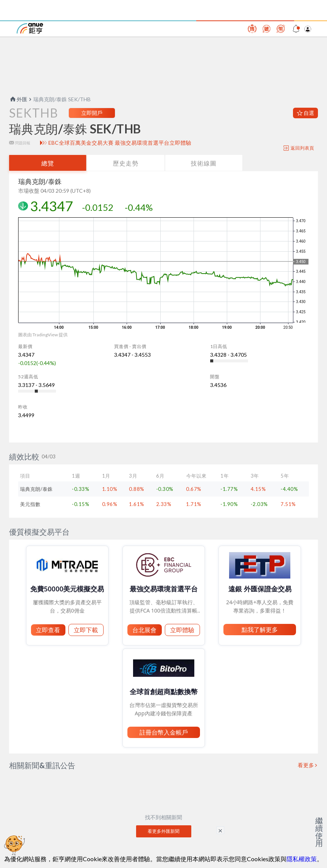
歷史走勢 (126, 163)
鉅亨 (30, 28)
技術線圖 (204, 163)
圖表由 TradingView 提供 (43, 335)
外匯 (18, 99)
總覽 (48, 163)
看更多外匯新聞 (164, 831)
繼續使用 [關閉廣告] (319, 832)
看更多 (306, 765)
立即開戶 (92, 113)
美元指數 (30, 504)
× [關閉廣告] (220, 830)
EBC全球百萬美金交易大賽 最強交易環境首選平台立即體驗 (120, 143)
